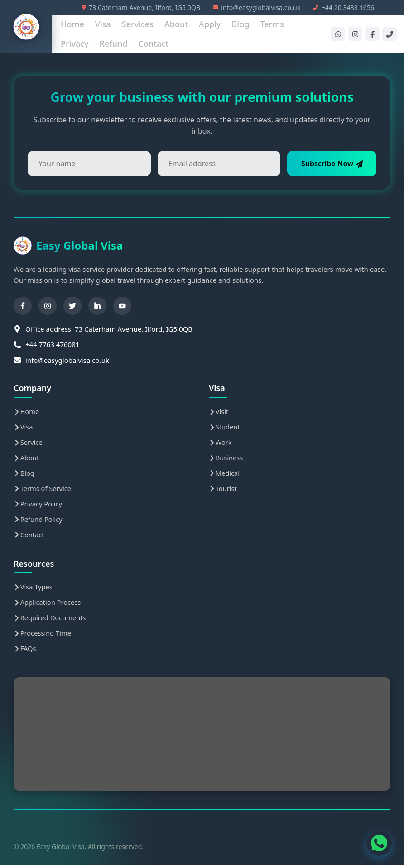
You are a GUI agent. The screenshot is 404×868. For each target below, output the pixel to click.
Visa (103, 24)
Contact (153, 43)
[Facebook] (372, 34)
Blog (241, 24)
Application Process (48, 605)
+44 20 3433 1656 (344, 7)
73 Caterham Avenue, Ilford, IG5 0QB (141, 7)
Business (226, 458)
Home (72, 24)
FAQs (25, 652)
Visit (219, 412)
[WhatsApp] (338, 34)
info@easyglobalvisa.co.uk (257, 7)
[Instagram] (355, 34)
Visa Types (34, 589)
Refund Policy (38, 521)
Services (138, 24)
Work (221, 443)
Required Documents (51, 621)
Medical (225, 474)
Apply (210, 24)
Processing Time (43, 636)
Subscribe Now (329, 164)
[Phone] (390, 34)
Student (225, 427)
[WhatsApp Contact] (377, 841)
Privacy (75, 43)
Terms (272, 24)
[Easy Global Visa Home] (26, 27)
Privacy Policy (38, 506)
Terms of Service (43, 490)
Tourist (223, 490)
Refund (114, 43)
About (176, 24)
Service (28, 443)
